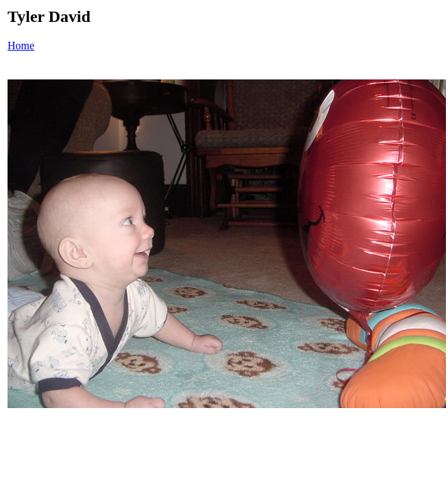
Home (21, 46)
